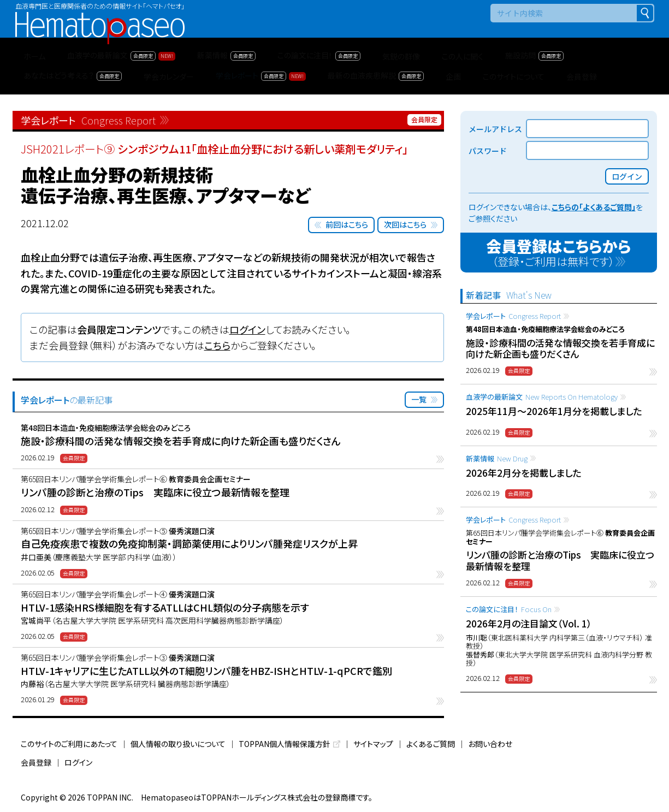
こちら (217, 345)
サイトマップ (373, 744)
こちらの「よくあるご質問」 (594, 207)
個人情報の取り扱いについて (178, 744)
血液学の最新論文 (542, 397)
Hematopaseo (100, 17)
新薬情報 (497, 458)
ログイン (247, 329)
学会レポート (513, 316)
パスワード (488, 151)
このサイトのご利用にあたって (69, 744)
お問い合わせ (490, 744)
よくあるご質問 (431, 744)
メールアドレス (495, 129)
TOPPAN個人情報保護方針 (285, 744)
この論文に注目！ (509, 609)
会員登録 (36, 762)
